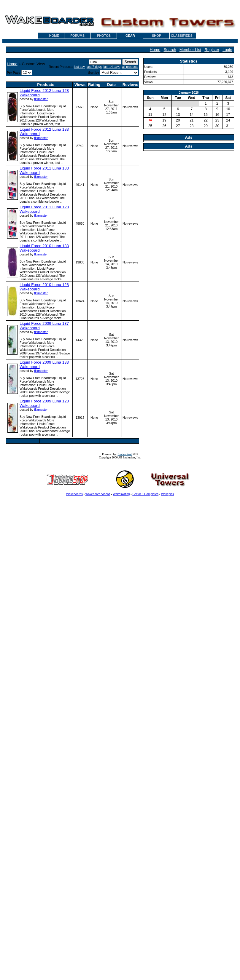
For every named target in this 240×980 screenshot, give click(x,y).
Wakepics (167, 494)
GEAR (130, 36)
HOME (54, 36)
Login (227, 50)
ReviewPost (125, 454)
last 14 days (112, 67)
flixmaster (41, 99)
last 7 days (94, 67)
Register (212, 50)
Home (155, 50)
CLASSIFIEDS (182, 36)
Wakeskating (121, 494)
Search (170, 50)
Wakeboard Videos (98, 494)
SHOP (156, 36)
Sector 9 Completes (145, 494)
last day (79, 67)
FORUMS (77, 36)
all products (130, 67)
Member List (190, 50)
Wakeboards (74, 494)
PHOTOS (104, 36)
